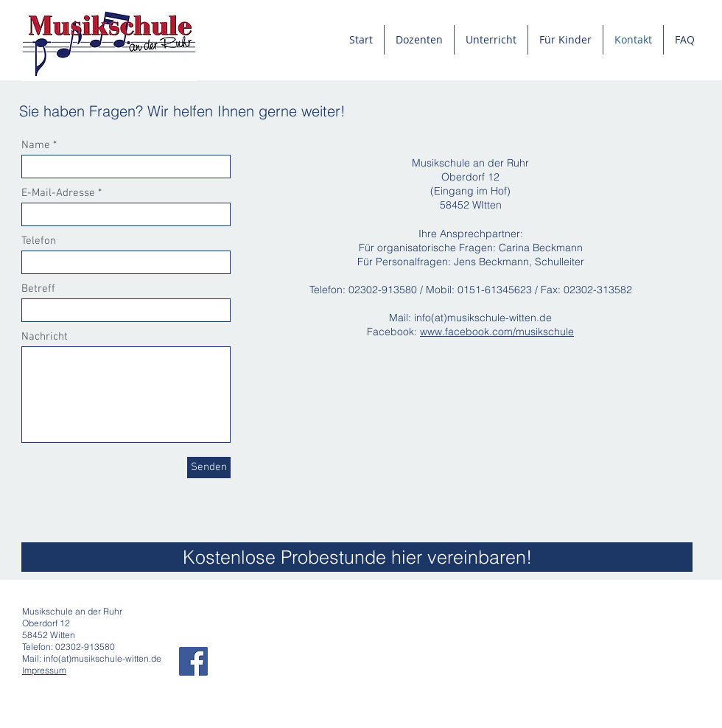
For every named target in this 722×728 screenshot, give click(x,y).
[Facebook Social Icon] (193, 661)
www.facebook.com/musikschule (497, 332)
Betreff (38, 289)
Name (36, 146)
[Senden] (209, 468)
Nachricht (45, 337)
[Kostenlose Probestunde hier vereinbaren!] (357, 557)
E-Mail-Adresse (58, 193)
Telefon (39, 241)
